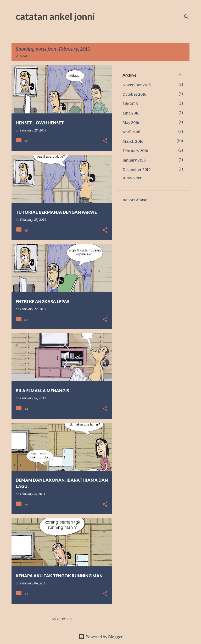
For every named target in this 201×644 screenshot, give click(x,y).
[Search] (186, 17)
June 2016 (131, 113)
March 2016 (133, 141)
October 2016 (134, 94)
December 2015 (137, 170)
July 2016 (130, 104)
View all (23, 56)
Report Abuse (135, 200)
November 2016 (137, 85)
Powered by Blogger (101, 637)
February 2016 (135, 151)
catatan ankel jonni (55, 16)
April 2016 (131, 132)
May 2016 (131, 123)
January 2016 (134, 160)
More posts (62, 619)
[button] (105, 141)
